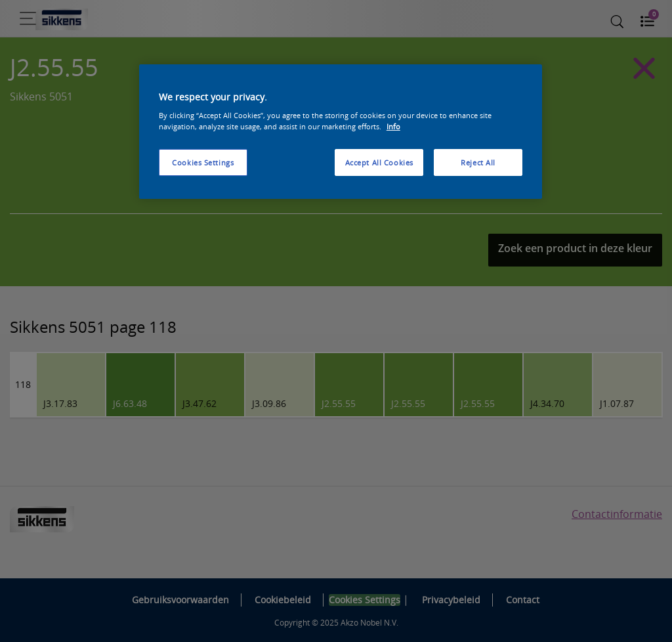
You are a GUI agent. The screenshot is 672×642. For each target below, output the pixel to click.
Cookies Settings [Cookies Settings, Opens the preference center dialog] (203, 162)
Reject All (478, 162)
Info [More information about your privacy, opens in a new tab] (393, 126)
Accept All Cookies (379, 162)
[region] (341, 132)
